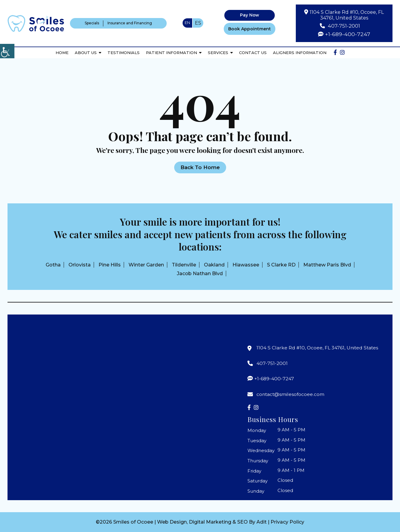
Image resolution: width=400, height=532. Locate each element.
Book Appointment (250, 29)
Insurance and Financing (130, 23)
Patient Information (171, 52)
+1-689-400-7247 (348, 34)
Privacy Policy (287, 522)
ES (198, 23)
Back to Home (200, 167)
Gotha (53, 265)
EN (187, 23)
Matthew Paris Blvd (327, 265)
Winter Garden (146, 265)
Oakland (214, 265)
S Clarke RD (281, 265)
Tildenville (184, 265)
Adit (262, 522)
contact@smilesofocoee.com (291, 394)
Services (218, 52)
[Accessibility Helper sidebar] (7, 51)
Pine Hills (110, 265)
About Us (86, 52)
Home (62, 52)
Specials (92, 23)
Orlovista (80, 265)
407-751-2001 (344, 26)
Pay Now (249, 15)
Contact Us (253, 52)
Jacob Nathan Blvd (200, 274)
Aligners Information (300, 52)
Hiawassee (246, 265)
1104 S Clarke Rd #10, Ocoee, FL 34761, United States (347, 15)
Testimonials (124, 52)
